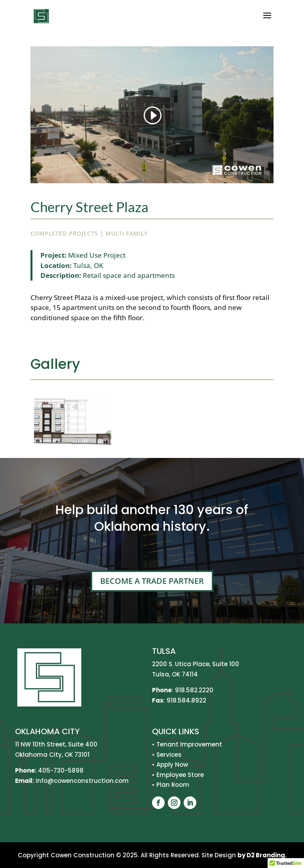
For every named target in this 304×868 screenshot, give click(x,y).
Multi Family (127, 233)
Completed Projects (64, 233)
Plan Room (173, 785)
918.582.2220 (194, 690)
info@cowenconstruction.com (81, 781)
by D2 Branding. (262, 855)
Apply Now (172, 764)
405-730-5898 (61, 770)
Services (169, 755)
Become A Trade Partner (152, 581)
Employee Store (180, 775)
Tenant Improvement (189, 744)
